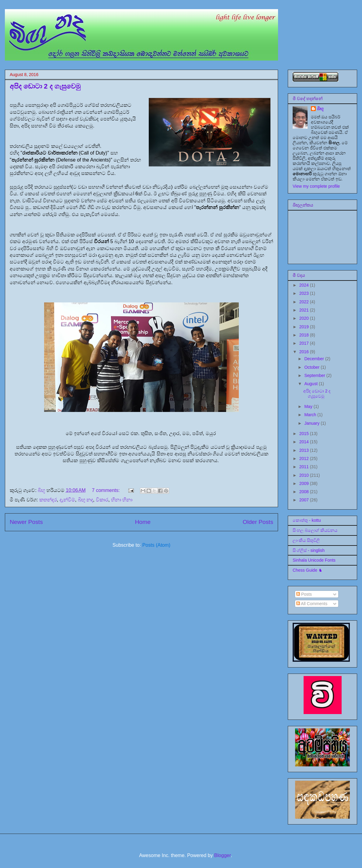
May (309, 406)
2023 (305, 293)
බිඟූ (320, 109)
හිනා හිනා (122, 500)
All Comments (312, 604)
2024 (305, 285)
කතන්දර (48, 500)
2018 (305, 335)
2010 (305, 475)
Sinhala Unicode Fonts (314, 560)
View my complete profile (316, 186)
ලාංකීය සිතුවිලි (306, 540)
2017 (305, 343)
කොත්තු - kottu (307, 520)
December (315, 359)
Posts (304, 594)
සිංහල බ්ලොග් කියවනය (315, 530)
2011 (305, 467)
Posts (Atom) (156, 545)
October (312, 367)
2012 (305, 458)
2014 (305, 442)
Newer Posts (26, 522)
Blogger (222, 855)
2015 (305, 434)
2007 (305, 500)
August (311, 384)
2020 (305, 318)
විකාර (102, 500)
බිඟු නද (85, 500)
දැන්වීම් (67, 500)
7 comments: (106, 490)
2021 (305, 310)
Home (143, 522)
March (311, 415)
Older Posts (258, 522)
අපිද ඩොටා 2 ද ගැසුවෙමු (45, 86)
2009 (305, 483)
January (312, 423)
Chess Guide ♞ (308, 570)
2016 (305, 352)
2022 (305, 302)
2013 (305, 450)
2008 (305, 492)
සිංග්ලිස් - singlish (309, 550)
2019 (305, 327)
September (315, 375)
